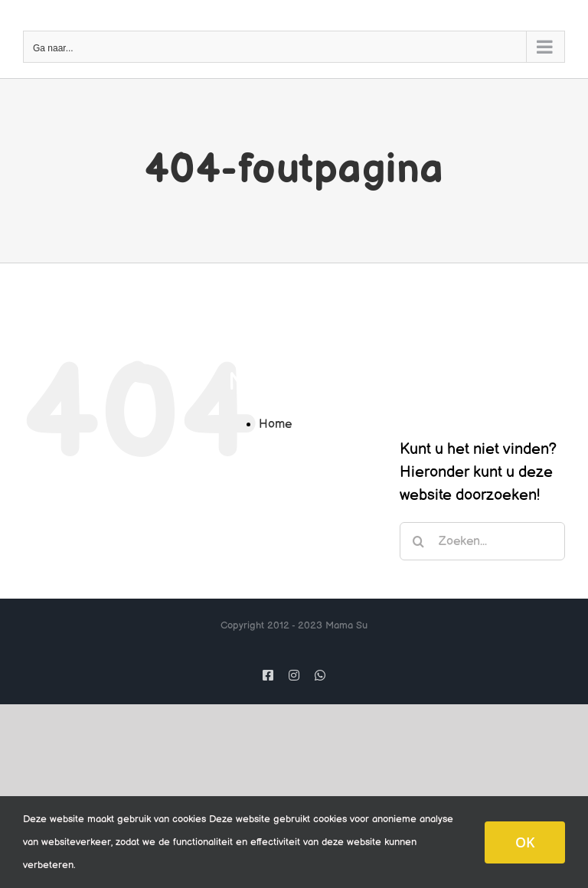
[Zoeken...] (482, 541)
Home (275, 424)
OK (525, 842)
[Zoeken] (419, 541)
